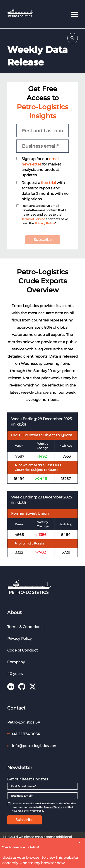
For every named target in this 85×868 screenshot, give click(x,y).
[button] (74, 14)
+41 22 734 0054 (26, 734)
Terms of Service (33, 219)
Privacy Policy (45, 223)
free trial (48, 183)
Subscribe (43, 240)
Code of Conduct (23, 650)
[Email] (42, 796)
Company (16, 662)
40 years (15, 674)
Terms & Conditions (25, 627)
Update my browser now (42, 863)
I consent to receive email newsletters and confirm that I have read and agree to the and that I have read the (45, 807)
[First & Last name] (42, 786)
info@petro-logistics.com (35, 746)
